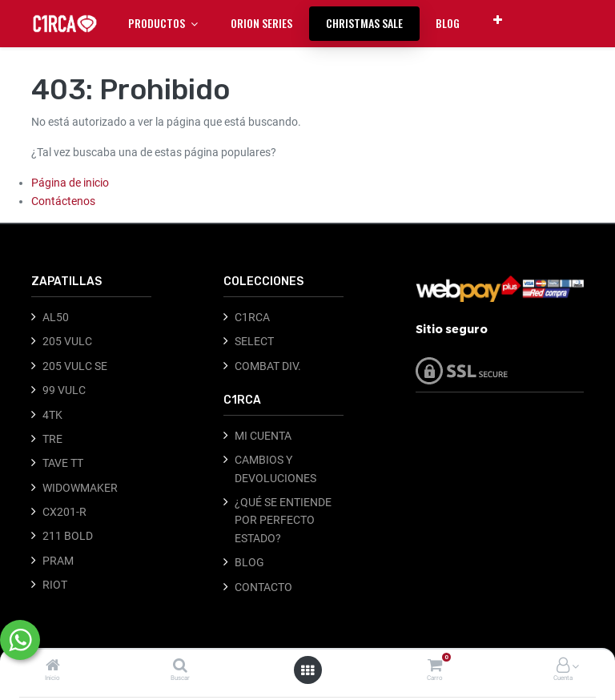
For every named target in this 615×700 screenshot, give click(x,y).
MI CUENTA (263, 436)
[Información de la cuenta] (563, 666)
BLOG (249, 562)
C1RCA (252, 317)
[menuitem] (261, 23)
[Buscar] (180, 666)
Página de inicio (70, 183)
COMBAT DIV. (268, 366)
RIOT (55, 585)
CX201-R (64, 512)
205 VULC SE (75, 366)
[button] (498, 20)
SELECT (254, 341)
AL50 (56, 317)
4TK (52, 415)
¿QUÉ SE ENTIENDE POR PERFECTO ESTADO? (283, 520)
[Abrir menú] (307, 670)
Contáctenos (63, 201)
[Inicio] (53, 666)
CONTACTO (263, 587)
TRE (52, 439)
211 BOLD (68, 536)
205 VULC (67, 341)
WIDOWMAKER (80, 488)
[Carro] (435, 666)
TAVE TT (63, 463)
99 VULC (64, 390)
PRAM (58, 561)
